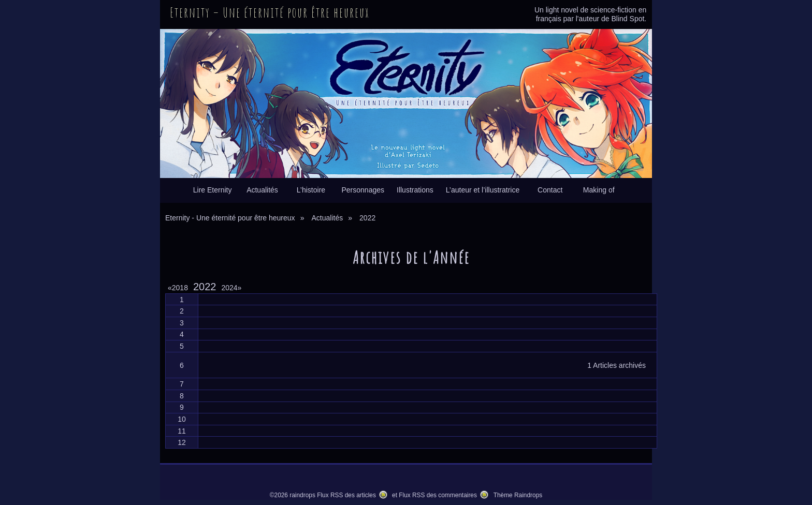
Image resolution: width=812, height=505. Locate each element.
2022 (205, 287)
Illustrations (415, 190)
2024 (231, 288)
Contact (550, 190)
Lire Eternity (213, 190)
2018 (180, 288)
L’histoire (311, 190)
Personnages (363, 190)
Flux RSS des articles (346, 495)
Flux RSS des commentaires (438, 495)
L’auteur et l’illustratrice (483, 190)
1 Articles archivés (617, 365)
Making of (599, 190)
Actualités (262, 190)
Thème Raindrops (518, 495)
